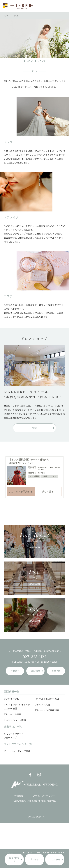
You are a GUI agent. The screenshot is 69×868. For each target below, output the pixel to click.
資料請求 (35, 859)
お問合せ (15, 671)
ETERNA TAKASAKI (18, 6)
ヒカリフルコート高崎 (15, 720)
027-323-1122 (34, 657)
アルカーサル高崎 (13, 714)
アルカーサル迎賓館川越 (47, 710)
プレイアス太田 (42, 704)
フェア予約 (55, 859)
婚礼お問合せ (14, 859)
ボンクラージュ (11, 699)
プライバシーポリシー (44, 796)
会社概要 (19, 796)
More (34, 428)
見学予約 (56, 671)
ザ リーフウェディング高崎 (17, 751)
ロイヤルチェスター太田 (47, 699)
